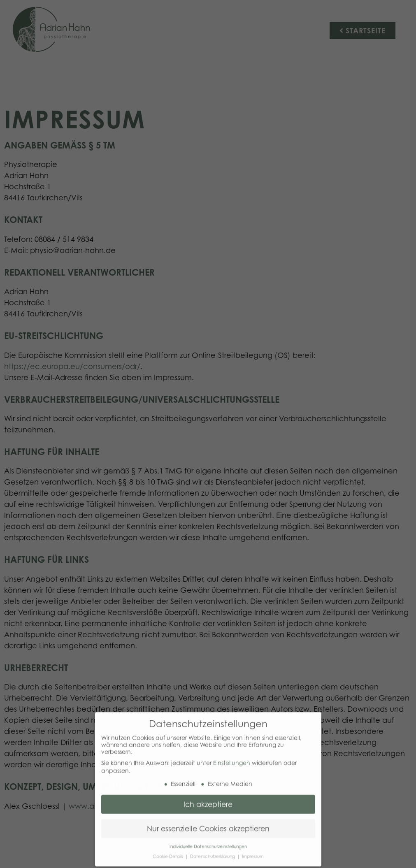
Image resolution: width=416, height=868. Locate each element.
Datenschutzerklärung (213, 853)
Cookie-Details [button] (168, 853)
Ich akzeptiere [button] (208, 801)
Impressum (253, 853)
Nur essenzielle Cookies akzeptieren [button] (208, 825)
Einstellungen (232, 760)
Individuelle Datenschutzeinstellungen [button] (208, 843)
